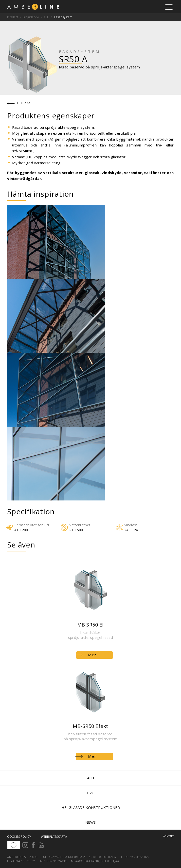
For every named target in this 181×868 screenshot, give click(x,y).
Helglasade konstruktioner (91, 807)
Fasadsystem (63, 17)
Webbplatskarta (54, 837)
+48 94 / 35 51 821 (23, 861)
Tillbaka (19, 103)
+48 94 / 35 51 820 (137, 857)
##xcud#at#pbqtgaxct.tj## (97, 861)
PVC (90, 793)
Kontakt (168, 836)
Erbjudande (31, 17)
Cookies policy (19, 837)
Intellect (13, 17)
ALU (46, 17)
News (90, 822)
